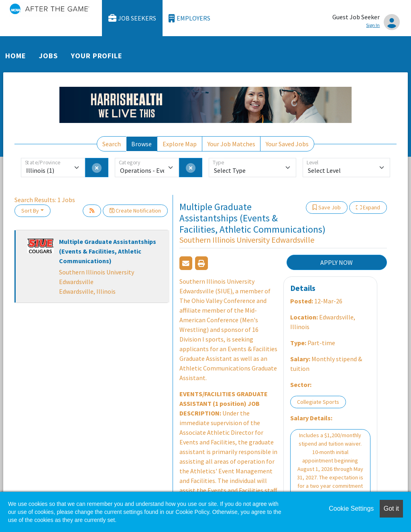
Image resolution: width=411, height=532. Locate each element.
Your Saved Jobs (287, 144)
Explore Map (180, 144)
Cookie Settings (351, 508)
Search (112, 144)
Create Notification (135, 211)
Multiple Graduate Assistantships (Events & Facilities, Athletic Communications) (108, 251)
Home (16, 56)
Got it (391, 508)
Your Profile (97, 56)
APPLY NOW (337, 262)
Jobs (48, 56)
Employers (189, 18)
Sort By (30, 211)
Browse (141, 144)
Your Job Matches (231, 144)
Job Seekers (132, 18)
